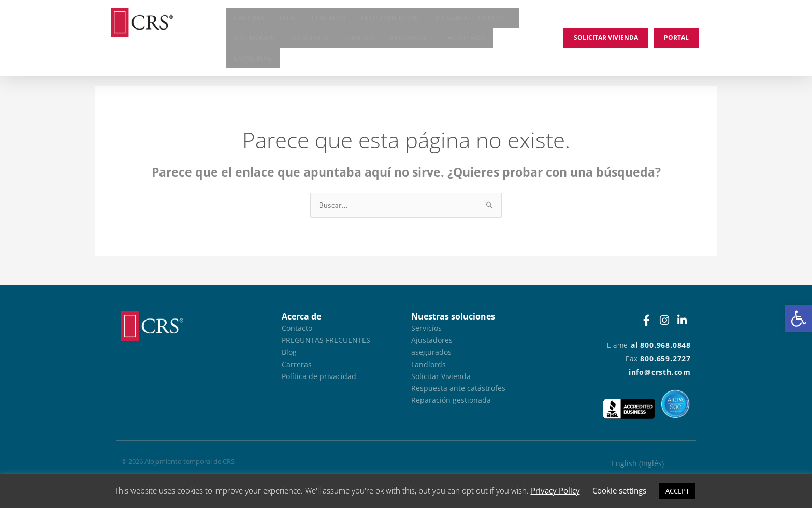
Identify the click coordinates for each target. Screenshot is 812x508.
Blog (288, 18)
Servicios (359, 40)
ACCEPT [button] (677, 491)
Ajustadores (411, 40)
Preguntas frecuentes (474, 18)
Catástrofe (253, 62)
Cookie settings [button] (619, 490)
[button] (799, 318)
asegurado (466, 40)
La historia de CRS (390, 18)
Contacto (329, 18)
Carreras (249, 18)
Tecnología (309, 40)
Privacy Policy (555, 490)
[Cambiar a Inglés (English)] (638, 464)
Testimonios (254, 40)
